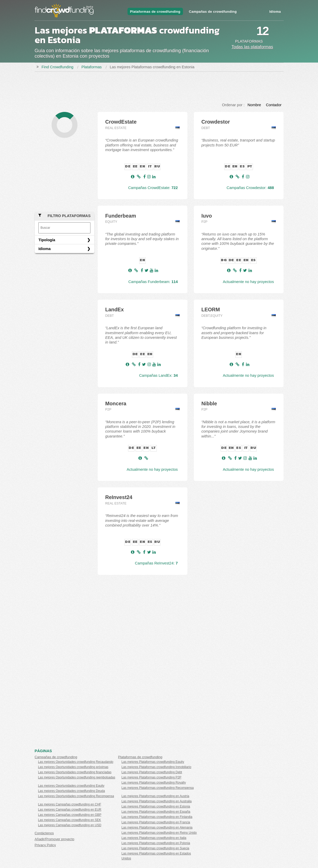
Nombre (254, 105)
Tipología (47, 240)
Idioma (275, 12)
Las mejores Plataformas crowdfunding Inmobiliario (156, 767)
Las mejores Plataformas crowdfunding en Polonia (156, 843)
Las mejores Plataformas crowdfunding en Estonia (156, 806)
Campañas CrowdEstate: (153, 188)
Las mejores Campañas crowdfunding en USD (70, 825)
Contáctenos (44, 833)
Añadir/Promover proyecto (55, 839)
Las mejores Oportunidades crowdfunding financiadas (75, 772)
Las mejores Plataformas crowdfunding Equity (153, 762)
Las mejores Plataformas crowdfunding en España (156, 812)
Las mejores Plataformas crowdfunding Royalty (154, 783)
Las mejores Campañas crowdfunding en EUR (70, 810)
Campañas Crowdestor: (250, 188)
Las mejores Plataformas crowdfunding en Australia (157, 801)
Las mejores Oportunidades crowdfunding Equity (71, 786)
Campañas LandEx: (158, 375)
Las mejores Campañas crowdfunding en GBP (70, 815)
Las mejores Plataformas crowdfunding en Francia (156, 822)
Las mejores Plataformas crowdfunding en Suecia (155, 848)
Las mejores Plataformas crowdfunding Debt (152, 772)
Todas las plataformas (252, 47)
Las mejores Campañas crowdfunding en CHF (70, 804)
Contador (274, 105)
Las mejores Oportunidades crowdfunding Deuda (72, 791)
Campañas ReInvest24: (156, 563)
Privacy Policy (45, 845)
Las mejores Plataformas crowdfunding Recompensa (158, 788)
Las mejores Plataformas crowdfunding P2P (151, 777)
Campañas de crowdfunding (213, 12)
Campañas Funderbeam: (153, 282)
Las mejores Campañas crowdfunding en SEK (70, 820)
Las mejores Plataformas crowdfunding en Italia (154, 838)
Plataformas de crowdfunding (155, 12)
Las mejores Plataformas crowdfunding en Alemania (157, 827)
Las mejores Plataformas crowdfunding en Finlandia (157, 817)
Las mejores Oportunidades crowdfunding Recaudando (76, 762)
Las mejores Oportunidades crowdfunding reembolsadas (77, 777)
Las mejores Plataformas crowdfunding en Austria (155, 796)
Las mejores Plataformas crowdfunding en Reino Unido (159, 833)
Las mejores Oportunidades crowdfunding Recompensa (76, 796)
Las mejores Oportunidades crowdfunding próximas (73, 767)
